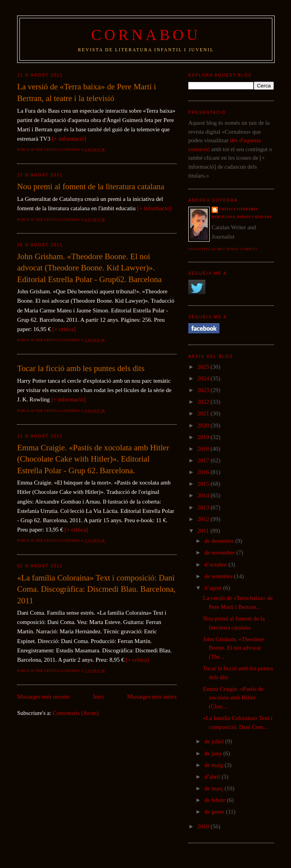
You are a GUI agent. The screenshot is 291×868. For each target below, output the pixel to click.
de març (214, 788)
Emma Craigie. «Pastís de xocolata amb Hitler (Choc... (233, 698)
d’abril (213, 777)
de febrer (216, 800)
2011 (204, 531)
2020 (204, 425)
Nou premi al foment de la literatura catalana (91, 186)
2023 (204, 390)
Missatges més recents (43, 697)
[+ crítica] (64, 329)
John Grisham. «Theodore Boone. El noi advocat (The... (234, 648)
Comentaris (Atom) (76, 713)
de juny (214, 753)
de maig (214, 765)
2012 (204, 519)
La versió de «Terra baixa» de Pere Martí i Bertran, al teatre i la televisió (87, 92)
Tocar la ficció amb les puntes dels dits (81, 368)
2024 (204, 378)
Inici (98, 697)
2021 (204, 413)
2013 (204, 507)
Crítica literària (239, 209)
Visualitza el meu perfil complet (223, 249)
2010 (204, 826)
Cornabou (146, 35)
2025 (204, 367)
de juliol (215, 741)
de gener (215, 812)
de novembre (220, 553)
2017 (204, 460)
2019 (204, 437)
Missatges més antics (152, 697)
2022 (204, 402)
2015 (204, 484)
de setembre (219, 576)
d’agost (214, 588)
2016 (204, 472)
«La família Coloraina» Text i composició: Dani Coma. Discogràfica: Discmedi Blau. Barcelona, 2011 (96, 589)
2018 (204, 449)
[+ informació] (69, 139)
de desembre (220, 541)
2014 (204, 495)
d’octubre (216, 565)
